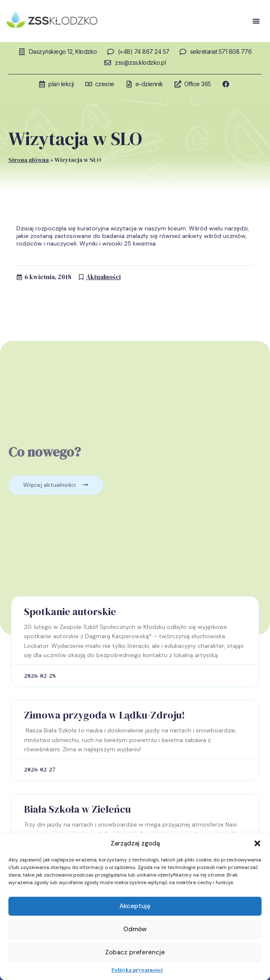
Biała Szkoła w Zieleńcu (77, 809)
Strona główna (29, 160)
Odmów (135, 929)
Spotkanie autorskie (70, 612)
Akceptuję (135, 906)
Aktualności (103, 277)
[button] (257, 843)
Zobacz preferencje (135, 952)
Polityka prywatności (137, 970)
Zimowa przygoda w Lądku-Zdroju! (105, 715)
